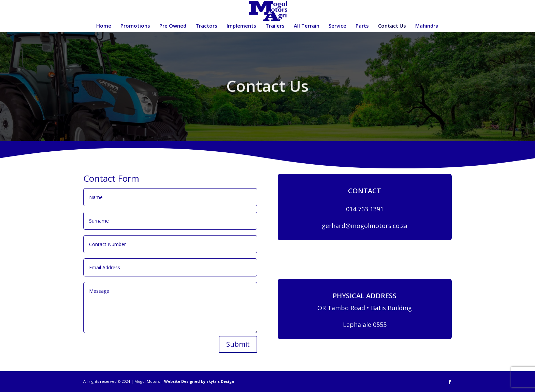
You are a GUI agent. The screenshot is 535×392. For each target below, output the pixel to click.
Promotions (135, 26)
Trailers (275, 26)
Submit (238, 344)
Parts (362, 26)
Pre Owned (173, 26)
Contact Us (392, 26)
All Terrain (307, 26)
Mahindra (427, 26)
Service (337, 26)
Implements (241, 26)
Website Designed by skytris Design (199, 381)
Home (104, 26)
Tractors (206, 26)
